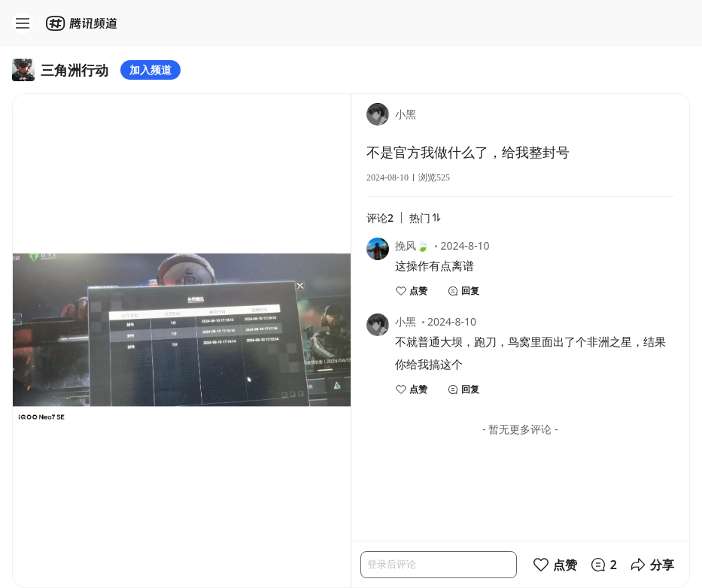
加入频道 (150, 70)
